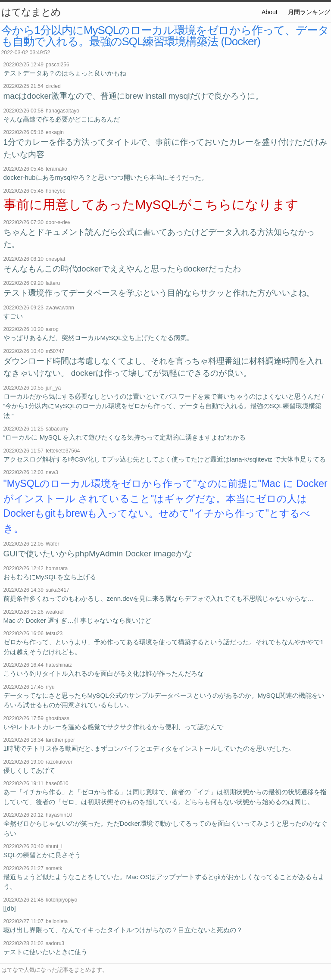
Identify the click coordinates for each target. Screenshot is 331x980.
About (270, 12)
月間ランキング (309, 12)
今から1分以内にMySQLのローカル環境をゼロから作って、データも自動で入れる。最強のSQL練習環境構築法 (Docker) (165, 36)
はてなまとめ (31, 12)
